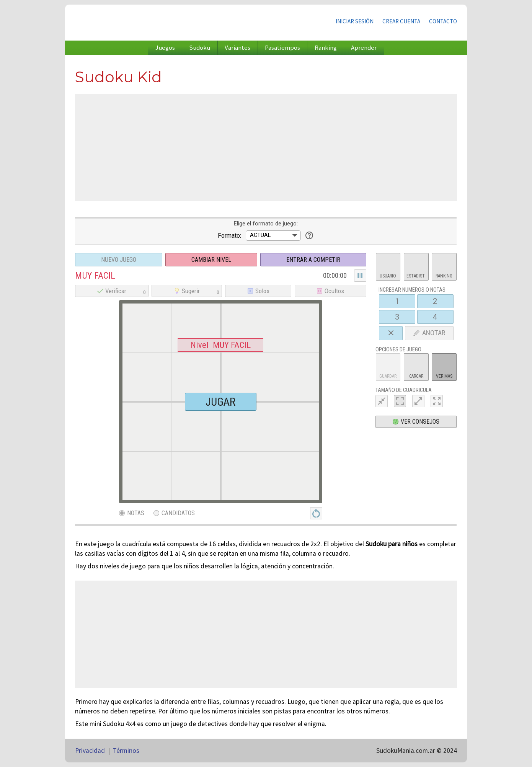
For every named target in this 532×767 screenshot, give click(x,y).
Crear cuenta (401, 21)
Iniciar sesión (355, 21)
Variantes (237, 48)
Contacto (443, 21)
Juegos (165, 48)
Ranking (326, 48)
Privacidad (90, 751)
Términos (126, 751)
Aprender (364, 48)
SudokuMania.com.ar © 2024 (417, 751)
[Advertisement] (266, 147)
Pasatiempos (282, 48)
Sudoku (200, 48)
